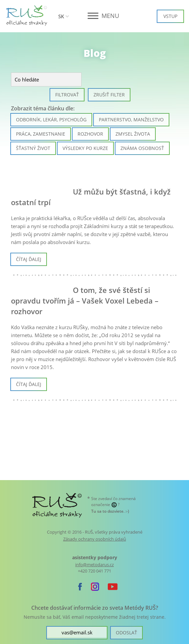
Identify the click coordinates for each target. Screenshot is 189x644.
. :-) (110, 511)
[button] (95, 16)
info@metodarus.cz (94, 565)
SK (61, 16)
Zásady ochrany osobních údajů (95, 539)
